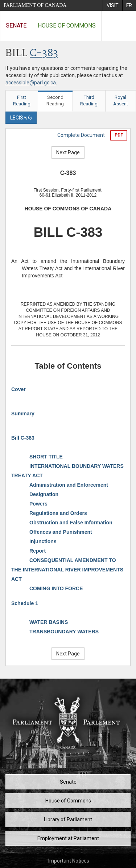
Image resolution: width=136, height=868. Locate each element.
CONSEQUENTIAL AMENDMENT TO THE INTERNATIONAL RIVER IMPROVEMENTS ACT (67, 570)
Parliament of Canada (35, 5)
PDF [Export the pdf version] (119, 135)
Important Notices (69, 861)
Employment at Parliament (68, 838)
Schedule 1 (25, 603)
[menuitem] (112, 5)
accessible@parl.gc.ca (31, 83)
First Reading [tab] (22, 101)
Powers (38, 504)
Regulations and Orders (58, 513)
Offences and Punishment (61, 532)
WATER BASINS (49, 622)
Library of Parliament (68, 819)
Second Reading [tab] (55, 101)
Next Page (68, 152)
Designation (44, 494)
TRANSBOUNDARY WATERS (64, 632)
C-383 (44, 53)
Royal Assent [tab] (121, 101)
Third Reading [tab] (89, 101)
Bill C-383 (23, 438)
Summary (23, 414)
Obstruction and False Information (71, 523)
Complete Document (81, 135)
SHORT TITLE (46, 457)
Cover (18, 389)
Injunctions (43, 541)
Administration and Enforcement (69, 485)
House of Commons (67, 26)
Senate (16, 26)
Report (38, 551)
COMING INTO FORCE (56, 588)
